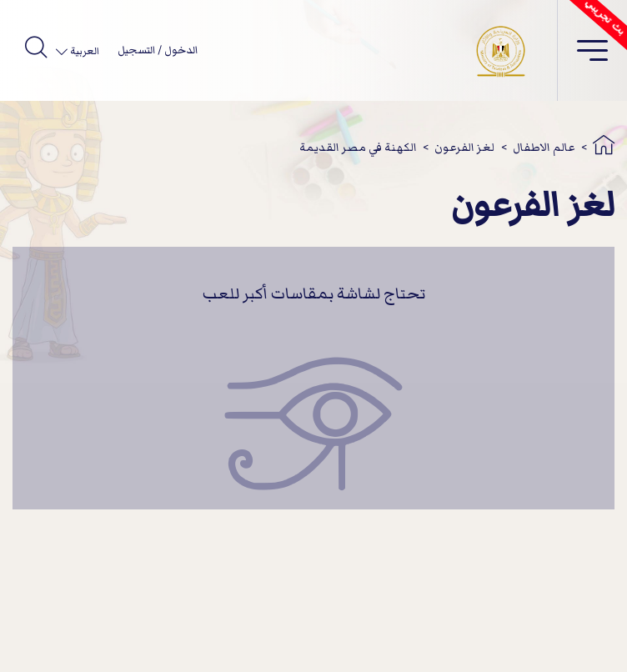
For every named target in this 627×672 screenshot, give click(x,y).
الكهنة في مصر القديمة (358, 147)
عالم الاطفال (544, 147)
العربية (83, 51)
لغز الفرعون (464, 147)
